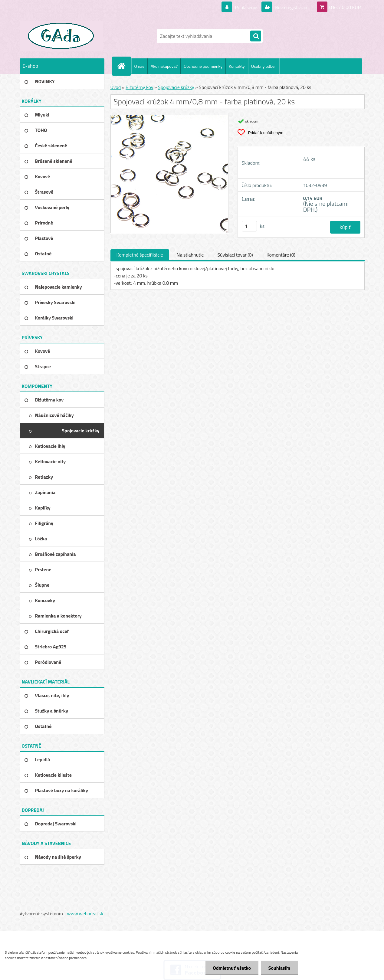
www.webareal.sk (85, 913)
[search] (256, 36)
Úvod (116, 87)
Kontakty (237, 66)
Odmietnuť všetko (232, 968)
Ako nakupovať (164, 66)
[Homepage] (124, 66)
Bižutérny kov (139, 87)
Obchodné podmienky (203, 66)
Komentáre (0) (281, 255)
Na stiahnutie (190, 255)
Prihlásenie (246, 7)
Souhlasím (279, 968)
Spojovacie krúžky (176, 87)
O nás (139, 66)
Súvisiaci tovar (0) (235, 255)
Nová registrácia (290, 7)
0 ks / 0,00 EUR (345, 7)
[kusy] (249, 226)
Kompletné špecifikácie (140, 255)
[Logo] (61, 36)
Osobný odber (264, 66)
